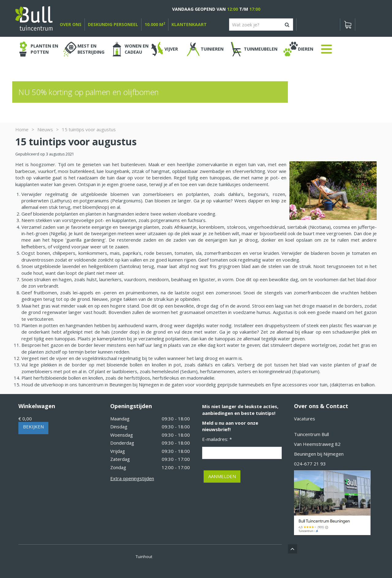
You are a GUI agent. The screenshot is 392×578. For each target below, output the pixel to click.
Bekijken (33, 427)
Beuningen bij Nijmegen (319, 454)
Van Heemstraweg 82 (317, 444)
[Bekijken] (348, 25)
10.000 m (155, 24)
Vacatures (305, 419)
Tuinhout (144, 557)
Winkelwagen (37, 406)
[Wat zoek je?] (261, 25)
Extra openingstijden (132, 478)
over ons (71, 24)
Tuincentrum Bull (311, 434)
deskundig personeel (113, 24)
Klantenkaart (189, 24)
